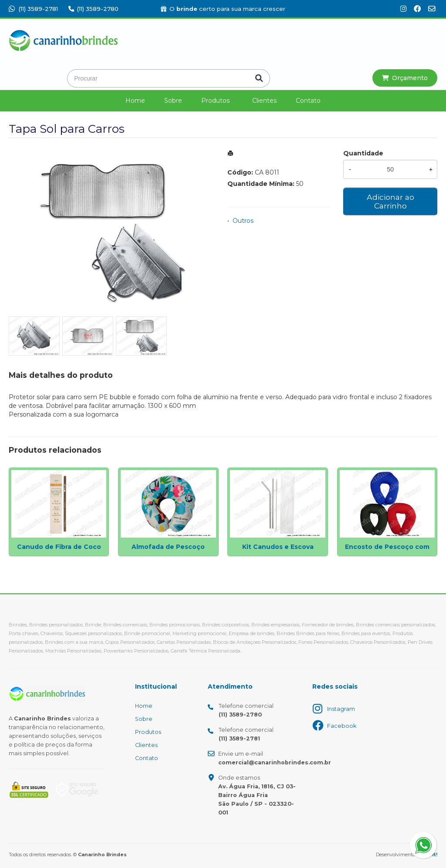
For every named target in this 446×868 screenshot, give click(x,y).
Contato (308, 101)
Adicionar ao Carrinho (390, 201)
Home (135, 101)
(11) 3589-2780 (93, 9)
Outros (243, 221)
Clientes (264, 101)
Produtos (215, 101)
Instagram (341, 709)
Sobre (173, 101)
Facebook (342, 726)
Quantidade (363, 153)
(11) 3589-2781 (33, 9)
